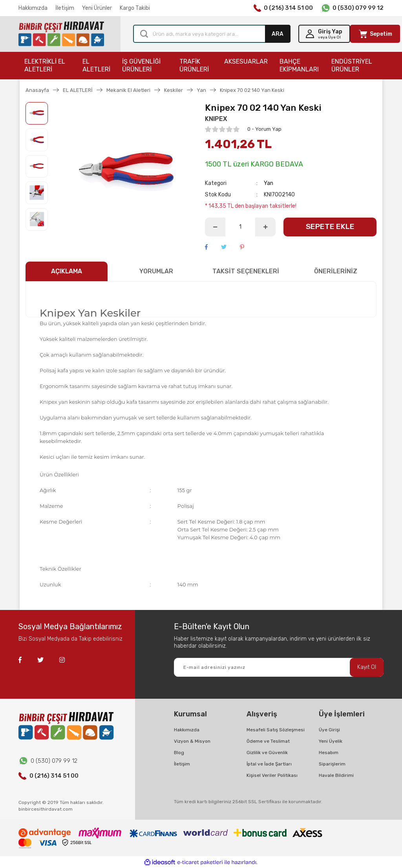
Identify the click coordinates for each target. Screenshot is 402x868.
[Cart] (375, 34)
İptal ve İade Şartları (269, 764)
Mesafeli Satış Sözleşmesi (276, 730)
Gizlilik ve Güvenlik (267, 753)
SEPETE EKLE (330, 226)
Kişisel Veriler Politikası (272, 775)
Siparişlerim (332, 764)
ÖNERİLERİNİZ (336, 271)
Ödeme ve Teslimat (268, 741)
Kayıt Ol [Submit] (367, 667)
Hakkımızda (33, 8)
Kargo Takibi (135, 8)
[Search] (212, 34)
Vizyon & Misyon (192, 741)
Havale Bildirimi (336, 775)
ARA (278, 34)
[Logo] (61, 34)
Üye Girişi (329, 730)
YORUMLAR (156, 271)
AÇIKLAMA (67, 271)
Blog (179, 753)
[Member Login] (324, 34)
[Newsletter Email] (279, 667)
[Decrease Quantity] (215, 227)
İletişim (65, 8)
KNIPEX (216, 119)
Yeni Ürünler (97, 8)
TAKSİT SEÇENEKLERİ (246, 271)
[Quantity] (240, 227)
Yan (269, 183)
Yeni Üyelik (331, 741)
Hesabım (329, 753)
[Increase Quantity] (265, 227)
